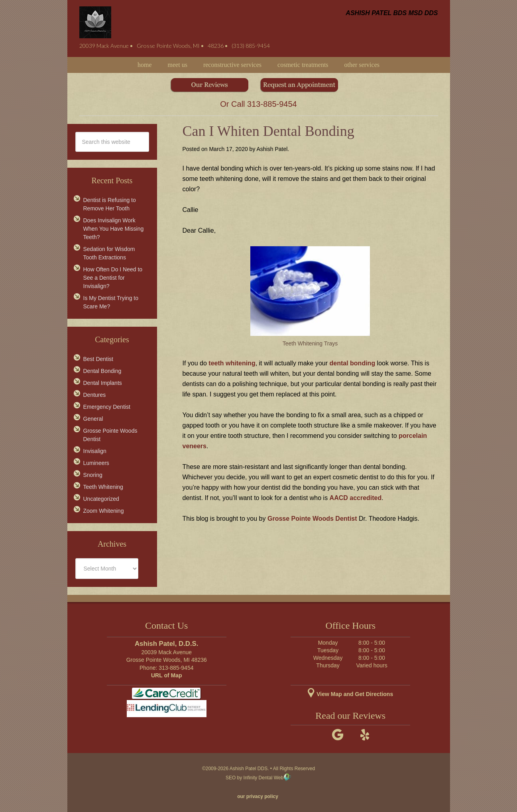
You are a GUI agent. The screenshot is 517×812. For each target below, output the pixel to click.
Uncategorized (101, 499)
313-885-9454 (272, 104)
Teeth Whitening (103, 487)
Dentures (95, 395)
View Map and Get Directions (350, 694)
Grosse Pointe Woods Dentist (312, 519)
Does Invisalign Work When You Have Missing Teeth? (114, 229)
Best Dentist (98, 359)
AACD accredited (356, 498)
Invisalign (95, 451)
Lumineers (96, 463)
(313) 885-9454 (251, 46)
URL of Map (167, 675)
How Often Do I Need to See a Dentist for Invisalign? (113, 278)
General (93, 419)
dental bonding (353, 363)
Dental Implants (103, 383)
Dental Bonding (102, 371)
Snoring (93, 475)
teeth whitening (232, 363)
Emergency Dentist (107, 407)
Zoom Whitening (104, 511)
